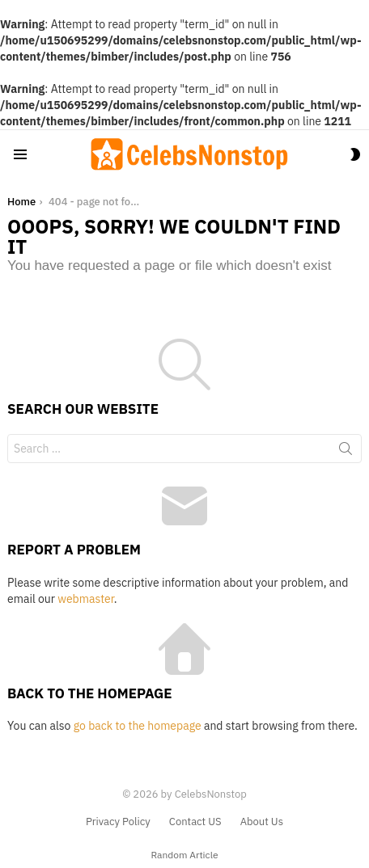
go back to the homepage (138, 726)
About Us (262, 822)
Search (346, 452)
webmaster (85, 599)
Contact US (195, 822)
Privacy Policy (118, 822)
